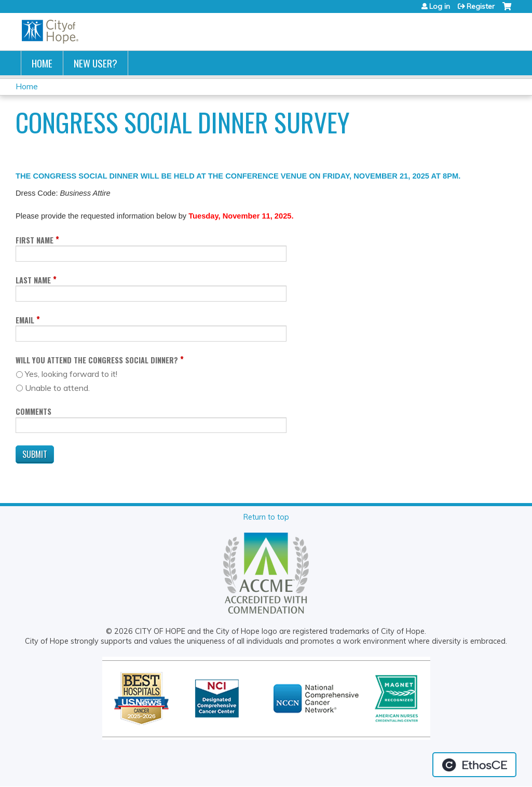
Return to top (266, 517)
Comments (33, 411)
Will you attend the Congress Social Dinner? (97, 360)
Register (481, 6)
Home (42, 63)
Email (25, 320)
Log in (440, 6)
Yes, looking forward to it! (71, 374)
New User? (96, 63)
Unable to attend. (57, 388)
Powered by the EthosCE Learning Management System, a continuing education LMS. (474, 765)
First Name (35, 240)
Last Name (33, 280)
